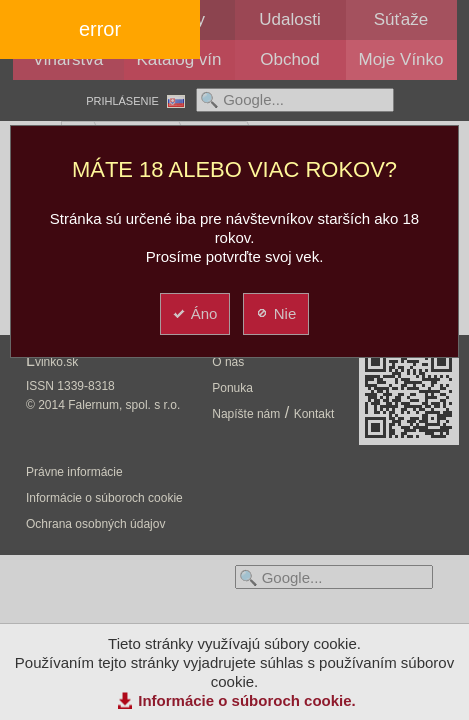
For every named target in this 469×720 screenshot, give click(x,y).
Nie (275, 313)
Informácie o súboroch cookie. (247, 700)
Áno (194, 313)
